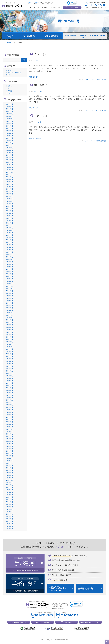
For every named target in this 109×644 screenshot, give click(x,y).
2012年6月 (10, 495)
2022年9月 (10, 204)
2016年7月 (10, 383)
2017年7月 (10, 354)
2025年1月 (10, 141)
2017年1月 (10, 369)
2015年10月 (10, 405)
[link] (72, 3)
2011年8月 (10, 519)
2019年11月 (10, 286)
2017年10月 (10, 347)
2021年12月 (10, 225)
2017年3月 (10, 364)
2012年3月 (10, 502)
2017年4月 (10, 361)
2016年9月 (10, 378)
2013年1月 (10, 478)
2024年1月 (10, 170)
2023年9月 (10, 179)
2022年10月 (10, 201)
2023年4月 (10, 189)
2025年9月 (10, 121)
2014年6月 (10, 444)
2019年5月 (10, 301)
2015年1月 (10, 427)
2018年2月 (10, 337)
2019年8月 (10, 293)
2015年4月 (10, 419)
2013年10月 (10, 463)
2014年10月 (10, 434)
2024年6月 (10, 158)
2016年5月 (10, 388)
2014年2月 (10, 453)
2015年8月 (10, 410)
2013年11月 (10, 461)
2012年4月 (10, 499)
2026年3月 (10, 107)
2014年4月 (10, 449)
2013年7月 (10, 470)
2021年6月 (10, 240)
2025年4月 (10, 133)
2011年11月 (10, 512)
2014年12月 (10, 429)
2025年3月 (10, 136)
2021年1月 (10, 252)
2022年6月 (10, 211)
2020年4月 (10, 274)
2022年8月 (10, 206)
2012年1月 (10, 507)
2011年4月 (10, 529)
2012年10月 (10, 485)
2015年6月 (10, 415)
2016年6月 (10, 385)
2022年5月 (10, 213)
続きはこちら (35, 77)
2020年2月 (10, 279)
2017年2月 (10, 366)
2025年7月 (10, 126)
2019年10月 (10, 288)
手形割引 (103, 79)
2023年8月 (10, 182)
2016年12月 (10, 371)
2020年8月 (10, 264)
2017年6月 (10, 356)
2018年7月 (10, 325)
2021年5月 (10, 242)
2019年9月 (10, 291)
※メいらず (41, 54)
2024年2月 (10, 167)
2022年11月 (10, 199)
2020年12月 (10, 254)
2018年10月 (10, 318)
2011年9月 (10, 517)
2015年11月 (10, 402)
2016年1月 (10, 398)
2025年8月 (10, 124)
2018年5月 (10, 330)
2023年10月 (10, 177)
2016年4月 (10, 390)
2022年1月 (10, 223)
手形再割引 (97, 79)
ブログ (92, 79)
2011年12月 (10, 509)
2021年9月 (10, 233)
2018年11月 (10, 315)
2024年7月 (10, 155)
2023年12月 (10, 172)
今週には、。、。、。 (13, 70)
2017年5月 (10, 359)
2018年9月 (10, 320)
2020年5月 (10, 272)
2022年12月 (10, 196)
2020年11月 (10, 257)
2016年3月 (10, 393)
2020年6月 (10, 269)
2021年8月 (10, 235)
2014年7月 (10, 441)
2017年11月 (10, 344)
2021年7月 (10, 238)
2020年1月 (10, 281)
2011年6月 (10, 524)
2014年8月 (10, 439)
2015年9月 (10, 407)
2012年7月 (10, 492)
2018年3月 (10, 335)
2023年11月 (10, 174)
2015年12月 (10, 400)
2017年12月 (10, 342)
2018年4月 (10, 332)
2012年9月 (10, 487)
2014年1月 (10, 456)
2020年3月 (10, 276)
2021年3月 (10, 247)
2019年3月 (10, 306)
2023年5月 (10, 187)
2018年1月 (10, 339)
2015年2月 (10, 424)
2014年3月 (10, 451)
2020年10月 (10, 259)
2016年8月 (10, 381)
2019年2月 (10, 308)
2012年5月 (10, 497)
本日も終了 (41, 85)
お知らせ (87, 79)
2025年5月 (10, 131)
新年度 (8, 75)
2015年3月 (10, 422)
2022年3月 (10, 218)
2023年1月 (10, 194)
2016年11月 (10, 373)
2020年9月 (10, 262)
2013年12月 (10, 458)
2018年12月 (10, 313)
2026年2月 (10, 109)
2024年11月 (10, 145)
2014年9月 (10, 436)
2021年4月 (10, 245)
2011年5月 (10, 526)
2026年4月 (10, 104)
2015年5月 (10, 417)
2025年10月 (10, 119)
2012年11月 (10, 483)
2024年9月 (10, 150)
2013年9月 (10, 465)
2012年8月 (10, 490)
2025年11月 (10, 116)
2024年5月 (10, 160)
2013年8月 (10, 468)
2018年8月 (10, 322)
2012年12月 (10, 480)
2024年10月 (10, 148)
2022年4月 (10, 216)
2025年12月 (10, 114)
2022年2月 (10, 221)
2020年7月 (10, 267)
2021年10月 (10, 230)
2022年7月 (10, 208)
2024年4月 (10, 162)
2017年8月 (10, 352)
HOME (9, 42)
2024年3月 (10, 165)
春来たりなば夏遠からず (14, 73)
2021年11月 (10, 228)
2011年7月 (10, 521)
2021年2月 (10, 250)
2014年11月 (10, 432)
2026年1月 (10, 111)
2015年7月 (10, 412)
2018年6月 (10, 327)
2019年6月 (10, 298)
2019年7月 (10, 296)
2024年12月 (10, 143)
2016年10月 (10, 376)
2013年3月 (10, 475)
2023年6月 (10, 184)
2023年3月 (10, 191)
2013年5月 (10, 473)
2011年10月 (10, 514)
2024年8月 (10, 153)
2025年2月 (10, 138)
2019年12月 (10, 284)
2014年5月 (10, 446)
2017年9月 (10, 349)
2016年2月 (10, 395)
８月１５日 (41, 116)
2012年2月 (10, 504)
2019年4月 (10, 303)
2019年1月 (10, 310)
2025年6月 (10, 128)
